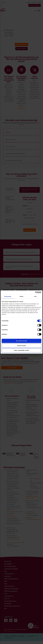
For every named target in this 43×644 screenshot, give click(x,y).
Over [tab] (35, 296)
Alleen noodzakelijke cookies (22, 350)
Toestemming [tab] (8, 296)
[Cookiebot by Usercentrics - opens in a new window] (35, 292)
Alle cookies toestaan (21, 341)
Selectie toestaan (22, 346)
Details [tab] (22, 296)
